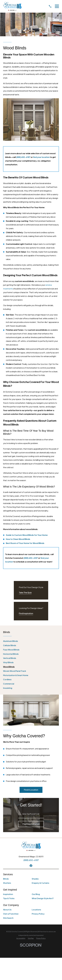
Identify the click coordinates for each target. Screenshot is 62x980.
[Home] (12, 6)
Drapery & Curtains (40, 883)
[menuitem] (31, 641)
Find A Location (31, 790)
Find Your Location (31, 824)
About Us (7, 910)
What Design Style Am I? (43, 898)
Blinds (6, 879)
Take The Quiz (25, 593)
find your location (42, 157)
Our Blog (36, 894)
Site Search (8, 918)
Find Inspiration (26, 613)
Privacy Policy (38, 914)
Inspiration (8, 894)
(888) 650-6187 (23, 157)
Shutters (7, 883)
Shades (35, 879)
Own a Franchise (11, 914)
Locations (36, 910)
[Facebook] (31, 866)
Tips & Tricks (9, 898)
